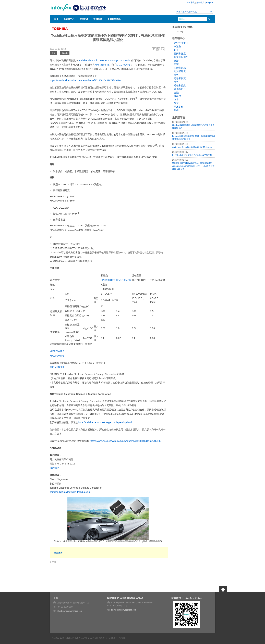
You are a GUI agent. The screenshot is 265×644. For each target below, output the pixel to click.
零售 (176, 75)
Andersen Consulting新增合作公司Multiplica (192, 147)
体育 (176, 100)
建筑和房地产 (181, 57)
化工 (176, 50)
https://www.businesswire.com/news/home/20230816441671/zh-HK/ (85, 80)
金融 (176, 93)
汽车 (176, 64)
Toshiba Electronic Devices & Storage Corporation (105, 60)
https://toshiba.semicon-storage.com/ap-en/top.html (105, 422)
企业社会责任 (181, 43)
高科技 (177, 96)
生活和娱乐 (180, 68)
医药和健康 (180, 54)
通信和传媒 (180, 85)
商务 (176, 82)
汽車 (53, 53)
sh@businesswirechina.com (70, 611)
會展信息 (84, 19)
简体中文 (191, 3)
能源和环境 (180, 71)
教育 (176, 103)
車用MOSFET (57, 367)
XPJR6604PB (102, 65)
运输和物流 (180, 78)
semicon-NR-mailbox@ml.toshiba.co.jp (70, 492)
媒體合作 (98, 19)
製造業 (65, 53)
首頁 (56, 19)
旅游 (176, 61)
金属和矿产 (180, 89)
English (209, 3)
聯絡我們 (54, 468)
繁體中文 (200, 3)
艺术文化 (179, 107)
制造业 (177, 46)
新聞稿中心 (69, 19)
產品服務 (58, 553)
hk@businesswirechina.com (124, 610)
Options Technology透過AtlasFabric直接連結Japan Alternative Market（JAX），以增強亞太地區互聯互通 (193, 166)
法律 (176, 110)
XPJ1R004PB (123, 65)
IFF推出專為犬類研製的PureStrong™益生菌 (192, 155)
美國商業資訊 (114, 19)
